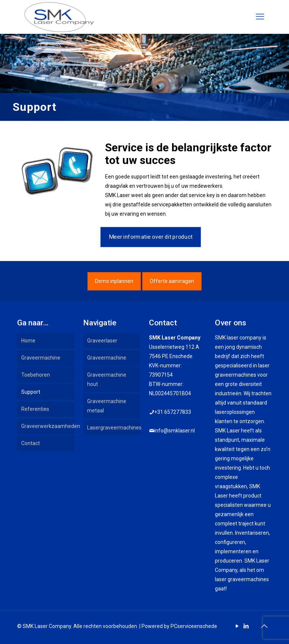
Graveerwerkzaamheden (48, 426)
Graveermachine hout (107, 379)
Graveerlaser (102, 341)
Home (28, 341)
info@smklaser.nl (174, 431)
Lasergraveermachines (114, 428)
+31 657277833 (173, 412)
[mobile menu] (260, 17)
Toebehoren (36, 375)
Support (31, 392)
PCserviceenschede (194, 626)
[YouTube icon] (237, 626)
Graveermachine (41, 358)
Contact (31, 443)
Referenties (35, 409)
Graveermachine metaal (107, 406)
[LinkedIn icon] (246, 626)
